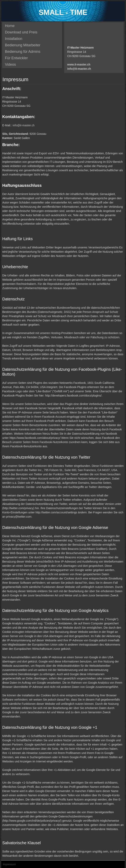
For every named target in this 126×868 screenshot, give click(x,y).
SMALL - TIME (63, 12)
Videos (10, 64)
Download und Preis (21, 32)
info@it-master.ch (79, 69)
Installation (13, 39)
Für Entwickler (16, 58)
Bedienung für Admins (23, 52)
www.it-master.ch (79, 64)
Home (10, 26)
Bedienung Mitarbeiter (23, 45)
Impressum (9, 864)
